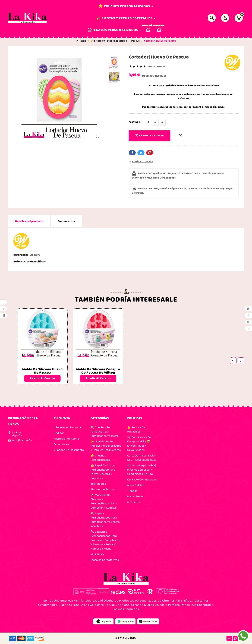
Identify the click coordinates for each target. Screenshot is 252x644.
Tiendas (132, 491)
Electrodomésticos (103, 489)
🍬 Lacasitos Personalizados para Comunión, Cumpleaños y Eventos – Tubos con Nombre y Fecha (105, 540)
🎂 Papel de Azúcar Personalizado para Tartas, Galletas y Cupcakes (103, 472)
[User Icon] (225, 18)
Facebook (132, 153)
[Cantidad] (148, 122)
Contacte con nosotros (142, 480)
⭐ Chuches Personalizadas (100, 458)
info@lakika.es (22, 440)
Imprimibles (98, 484)
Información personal (68, 427)
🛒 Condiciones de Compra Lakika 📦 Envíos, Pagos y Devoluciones (139, 444)
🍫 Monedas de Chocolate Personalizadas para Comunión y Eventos (104, 501)
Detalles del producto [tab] (29, 221)
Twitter (141, 153)
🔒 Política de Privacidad (136, 430)
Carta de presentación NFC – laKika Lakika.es (142, 458)
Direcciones (62, 444)
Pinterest (150, 153)
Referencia (21, 255)
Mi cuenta (134, 502)
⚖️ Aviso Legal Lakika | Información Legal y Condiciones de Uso (142, 470)
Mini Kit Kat (98, 554)
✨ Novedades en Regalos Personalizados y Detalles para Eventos (106, 446)
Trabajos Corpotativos (105, 560)
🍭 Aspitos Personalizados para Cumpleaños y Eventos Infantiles (105, 520)
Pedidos (59, 433)
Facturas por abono (66, 439)
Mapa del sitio (136, 485)
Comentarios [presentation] (66, 221)
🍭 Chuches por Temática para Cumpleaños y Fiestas (105, 432)
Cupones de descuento (69, 450)
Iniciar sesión (136, 496)
